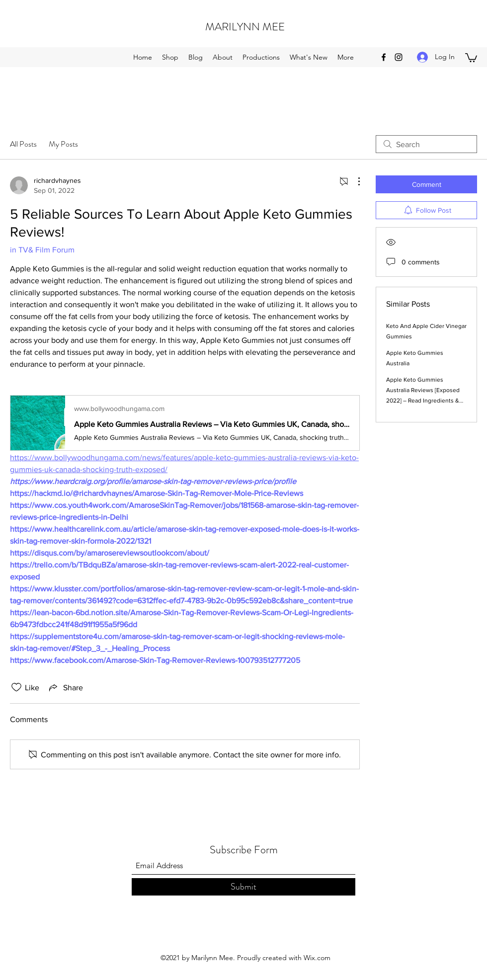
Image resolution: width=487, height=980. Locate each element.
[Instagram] (399, 57)
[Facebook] (384, 57)
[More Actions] (354, 181)
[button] (471, 57)
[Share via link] (65, 687)
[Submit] (243, 887)
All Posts (23, 144)
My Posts (63, 144)
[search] (426, 144)
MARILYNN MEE (245, 27)
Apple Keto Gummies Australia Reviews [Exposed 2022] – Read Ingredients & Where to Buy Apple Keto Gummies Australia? (423, 401)
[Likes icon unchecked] (16, 687)
